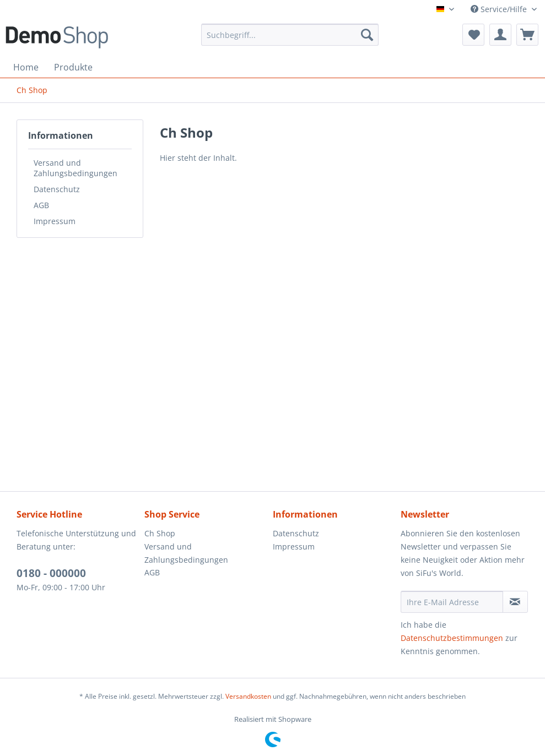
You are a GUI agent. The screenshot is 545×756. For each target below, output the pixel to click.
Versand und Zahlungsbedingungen (75, 168)
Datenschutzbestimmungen (452, 638)
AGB (41, 205)
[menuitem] (290, 35)
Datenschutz (57, 189)
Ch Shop (160, 533)
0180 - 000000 (51, 573)
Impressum (55, 221)
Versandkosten (248, 696)
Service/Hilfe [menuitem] (500, 9)
